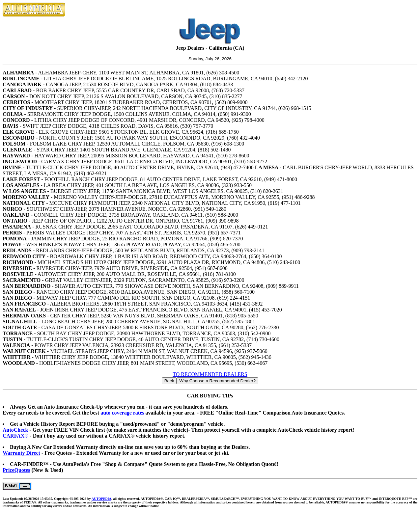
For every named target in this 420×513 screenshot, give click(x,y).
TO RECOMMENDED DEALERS (210, 374)
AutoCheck (15, 430)
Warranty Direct (21, 453)
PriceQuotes (16, 470)
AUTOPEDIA (101, 499)
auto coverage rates (122, 413)
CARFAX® (15, 436)
